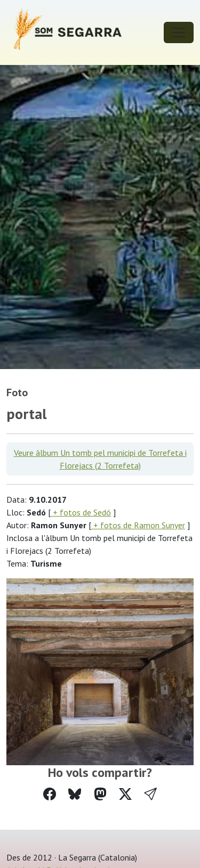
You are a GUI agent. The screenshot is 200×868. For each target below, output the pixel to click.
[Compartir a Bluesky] (75, 794)
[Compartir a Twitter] (125, 794)
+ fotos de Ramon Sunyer (138, 525)
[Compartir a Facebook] (50, 794)
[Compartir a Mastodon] (100, 794)
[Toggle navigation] (179, 32)
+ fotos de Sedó (81, 512)
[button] (150, 794)
